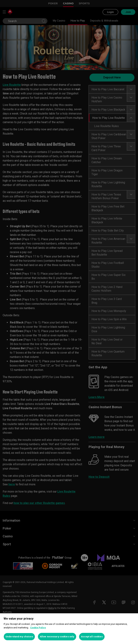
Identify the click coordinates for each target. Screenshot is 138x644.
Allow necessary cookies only (57, 637)
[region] (69, 629)
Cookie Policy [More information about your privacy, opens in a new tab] (38, 628)
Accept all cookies (92, 637)
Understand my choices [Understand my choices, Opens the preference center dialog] (19, 637)
